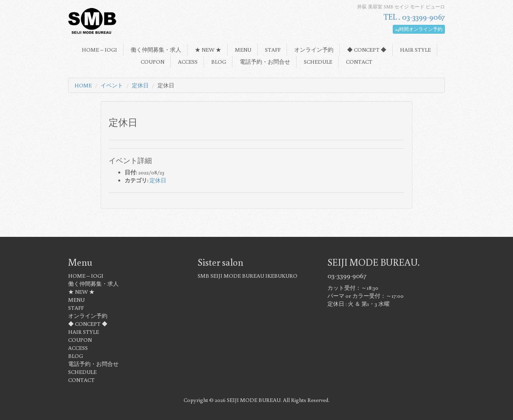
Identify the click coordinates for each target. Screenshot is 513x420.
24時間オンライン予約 (419, 29)
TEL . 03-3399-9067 (414, 16)
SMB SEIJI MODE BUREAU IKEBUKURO (247, 276)
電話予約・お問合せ (265, 62)
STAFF (273, 50)
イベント (112, 85)
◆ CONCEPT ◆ (367, 50)
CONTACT (359, 62)
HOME (83, 85)
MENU (243, 50)
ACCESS (188, 62)
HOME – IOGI (99, 50)
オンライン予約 (314, 50)
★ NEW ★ (208, 50)
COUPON (152, 62)
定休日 (140, 85)
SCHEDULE (318, 62)
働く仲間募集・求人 (156, 50)
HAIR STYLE (415, 50)
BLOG (219, 62)
